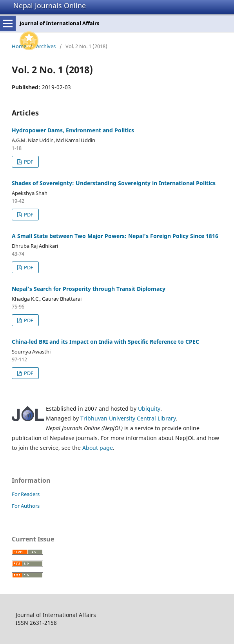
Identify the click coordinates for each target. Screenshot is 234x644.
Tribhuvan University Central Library (128, 418)
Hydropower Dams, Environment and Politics (73, 130)
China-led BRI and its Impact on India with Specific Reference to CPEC (105, 342)
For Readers (26, 494)
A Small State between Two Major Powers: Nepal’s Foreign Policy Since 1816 (115, 236)
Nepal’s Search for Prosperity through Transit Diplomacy (89, 289)
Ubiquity (149, 409)
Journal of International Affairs (59, 23)
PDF (28, 162)
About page (98, 448)
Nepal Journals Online (50, 5)
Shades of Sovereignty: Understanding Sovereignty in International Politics (114, 183)
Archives (46, 46)
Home (19, 46)
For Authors (26, 506)
